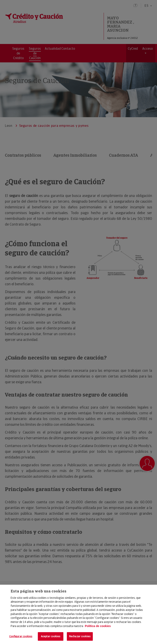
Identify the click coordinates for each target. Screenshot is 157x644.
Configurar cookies (21, 636)
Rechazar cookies (80, 636)
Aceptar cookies (51, 636)
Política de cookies (98, 626)
